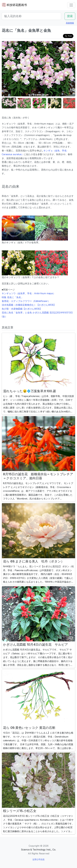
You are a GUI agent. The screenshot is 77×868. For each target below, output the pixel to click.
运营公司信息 (38, 859)
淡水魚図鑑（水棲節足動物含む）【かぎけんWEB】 (29, 305)
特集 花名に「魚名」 (13, 297)
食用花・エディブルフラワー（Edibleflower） (26, 301)
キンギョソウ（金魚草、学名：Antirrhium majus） (29, 293)
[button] (9, 103)
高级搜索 (70, 23)
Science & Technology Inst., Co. (38, 850)
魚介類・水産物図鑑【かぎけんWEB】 (22, 309)
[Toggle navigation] (71, 5)
